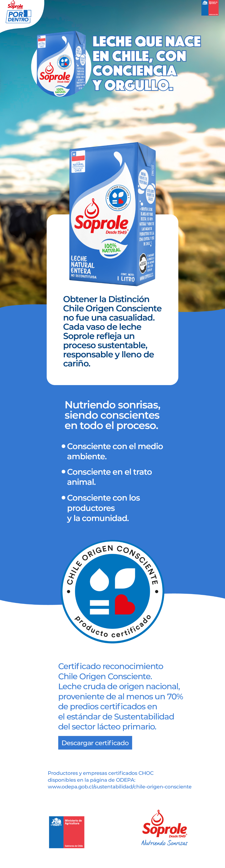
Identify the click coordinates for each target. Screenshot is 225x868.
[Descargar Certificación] (96, 742)
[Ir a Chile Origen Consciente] (118, 790)
